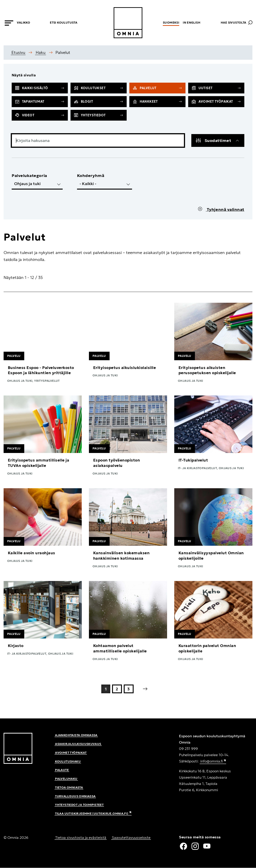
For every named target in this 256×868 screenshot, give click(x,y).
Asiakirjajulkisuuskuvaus (78, 744)
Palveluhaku (66, 779)
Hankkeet (157, 102)
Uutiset (216, 88)
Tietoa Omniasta (69, 787)
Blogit (99, 102)
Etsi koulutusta (64, 23)
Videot (40, 115)
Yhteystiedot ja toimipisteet (79, 805)
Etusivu (18, 52)
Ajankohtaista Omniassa (76, 735)
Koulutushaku (68, 761)
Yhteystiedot (99, 115)
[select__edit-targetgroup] (105, 184)
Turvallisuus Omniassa (75, 796)
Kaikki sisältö (40, 88)
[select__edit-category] (37, 184)
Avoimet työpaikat (216, 102)
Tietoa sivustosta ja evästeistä (81, 837)
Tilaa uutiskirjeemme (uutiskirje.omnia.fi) (93, 814)
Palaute (62, 770)
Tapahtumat (40, 102)
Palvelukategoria (29, 176)
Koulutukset (99, 88)
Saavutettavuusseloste (131, 837)
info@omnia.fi (213, 761)
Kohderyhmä (91, 176)
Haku (41, 52)
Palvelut (157, 88)
